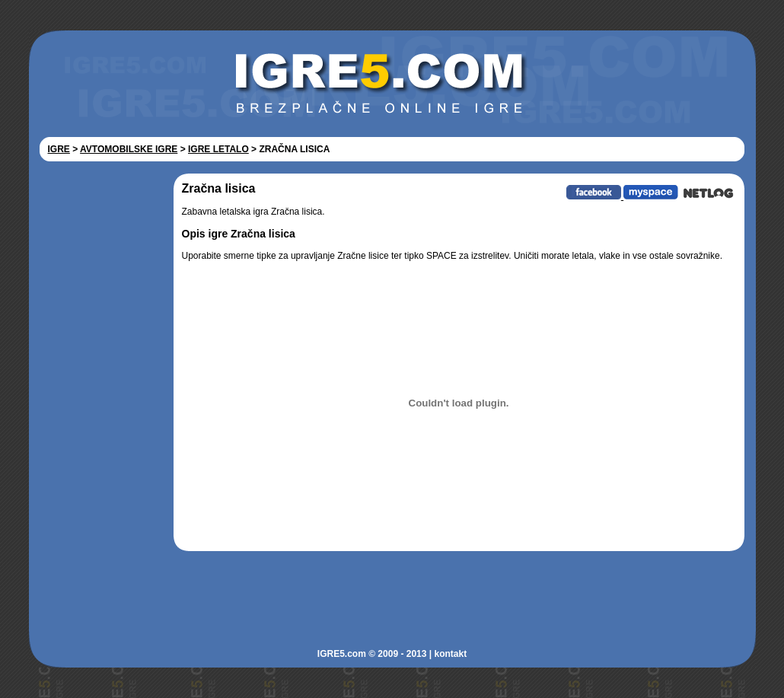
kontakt (450, 654)
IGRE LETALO (218, 149)
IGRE (59, 149)
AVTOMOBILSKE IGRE (129, 149)
